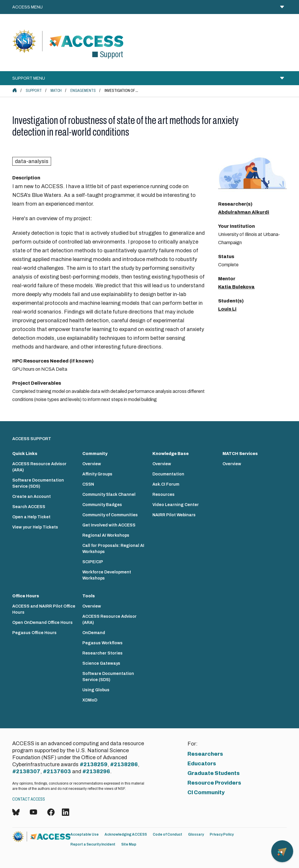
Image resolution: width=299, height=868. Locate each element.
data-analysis (32, 161)
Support (34, 91)
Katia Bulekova (236, 287)
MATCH (56, 91)
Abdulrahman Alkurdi (244, 212)
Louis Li (227, 309)
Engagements (83, 91)
